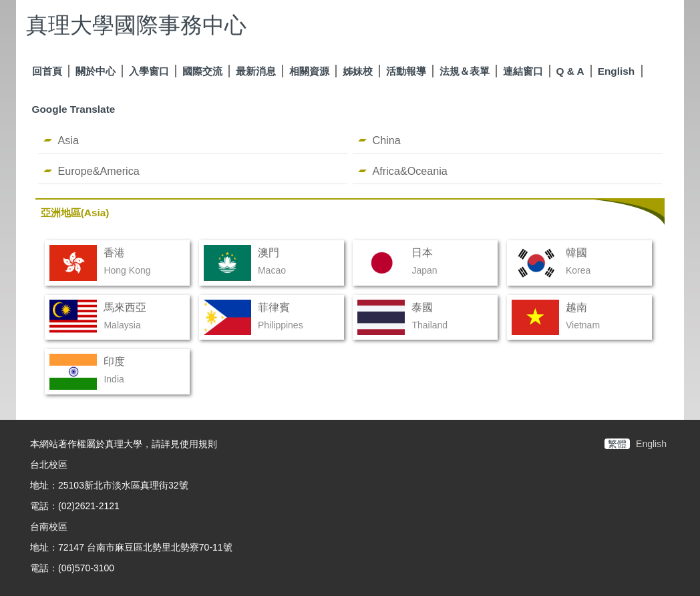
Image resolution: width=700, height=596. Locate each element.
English (617, 71)
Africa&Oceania (410, 171)
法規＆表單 (465, 71)
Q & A (570, 71)
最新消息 (256, 71)
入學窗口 (149, 71)
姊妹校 (358, 71)
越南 (576, 307)
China (387, 140)
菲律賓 (274, 307)
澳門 (269, 252)
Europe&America (99, 171)
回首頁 (47, 71)
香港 (114, 252)
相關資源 (309, 71)
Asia (68, 140)
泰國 (422, 307)
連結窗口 (523, 71)
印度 (114, 361)
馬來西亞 (125, 307)
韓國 (576, 252)
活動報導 (406, 71)
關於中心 (96, 71)
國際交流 (202, 71)
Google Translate (74, 109)
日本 (422, 252)
